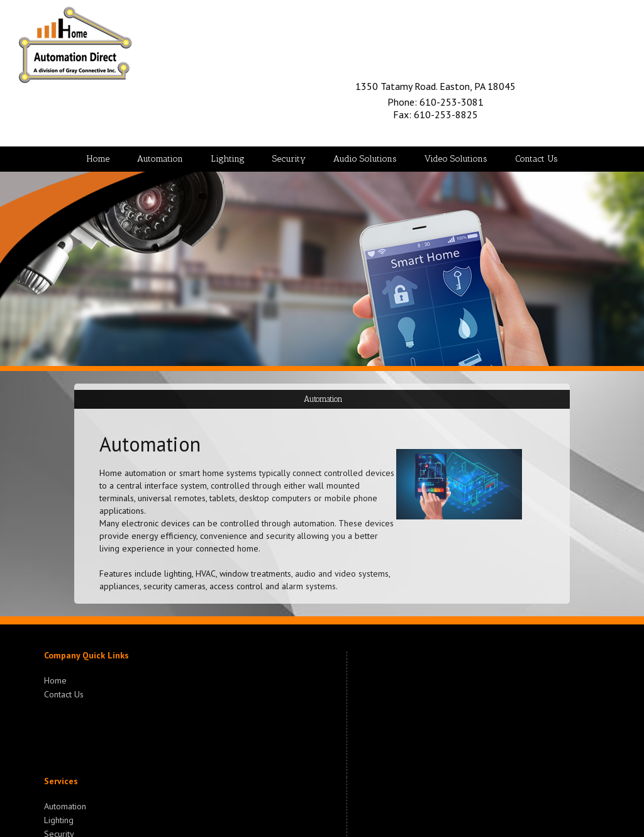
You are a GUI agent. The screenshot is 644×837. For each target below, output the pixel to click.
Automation (65, 806)
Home (55, 680)
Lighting (59, 819)
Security (59, 833)
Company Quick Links (86, 655)
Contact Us (64, 693)
